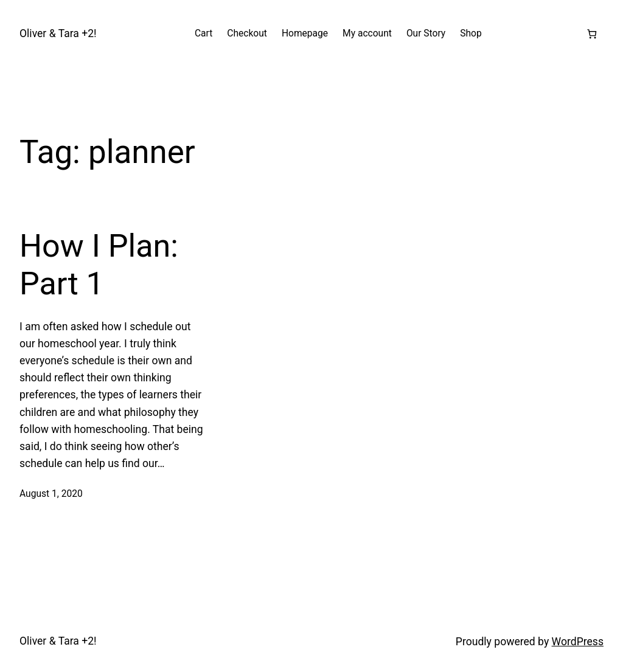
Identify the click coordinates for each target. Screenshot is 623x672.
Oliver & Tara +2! (58, 33)
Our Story (426, 33)
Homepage (305, 33)
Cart (204, 33)
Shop (471, 33)
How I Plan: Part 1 (99, 265)
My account (367, 33)
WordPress (578, 642)
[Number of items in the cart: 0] (592, 34)
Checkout (247, 33)
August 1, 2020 (51, 494)
